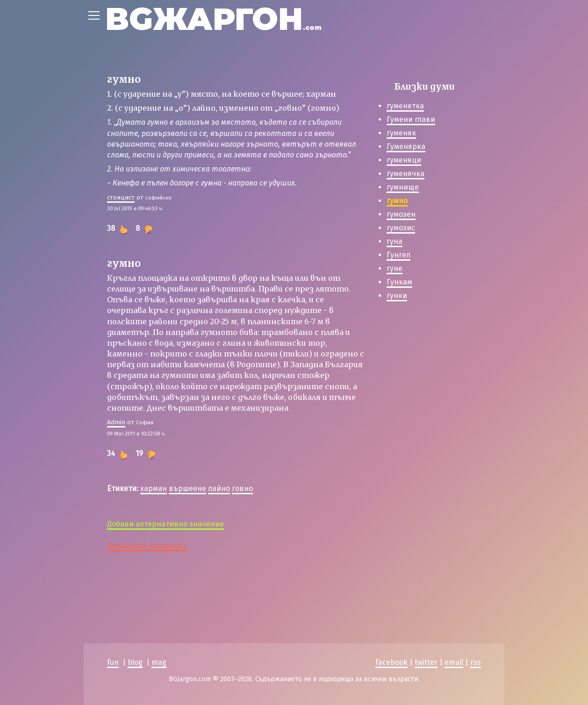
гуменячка (405, 174)
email (454, 662)
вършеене (187, 488)
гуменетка (405, 106)
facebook (391, 662)
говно (242, 488)
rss (476, 662)
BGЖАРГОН (213, 19)
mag (159, 662)
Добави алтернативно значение (165, 524)
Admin (116, 422)
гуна (394, 241)
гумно (397, 201)
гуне (394, 268)
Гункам (399, 282)
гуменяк (401, 133)
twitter (426, 662)
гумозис (401, 228)
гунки (397, 296)
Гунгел (398, 255)
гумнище (403, 187)
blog (135, 662)
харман (154, 488)
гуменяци (404, 160)
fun (113, 662)
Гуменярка (406, 146)
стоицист (121, 197)
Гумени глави (411, 119)
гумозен (401, 214)
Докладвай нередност (147, 545)
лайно (219, 488)
